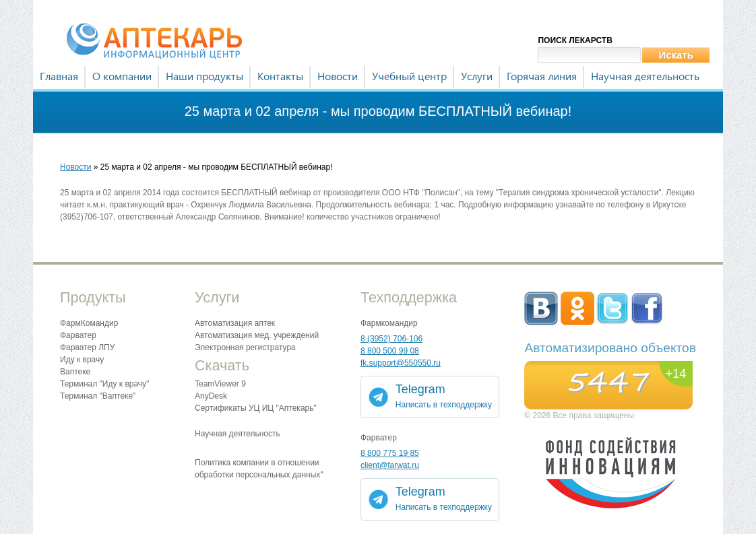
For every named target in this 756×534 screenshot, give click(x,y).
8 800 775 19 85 (390, 453)
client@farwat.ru (390, 465)
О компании (122, 76)
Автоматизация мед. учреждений (257, 335)
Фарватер (78, 335)
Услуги (477, 76)
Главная (59, 76)
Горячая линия (542, 76)
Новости (338, 76)
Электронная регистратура (245, 347)
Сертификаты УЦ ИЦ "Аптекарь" (256, 408)
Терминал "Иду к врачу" (104, 384)
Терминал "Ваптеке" (98, 396)
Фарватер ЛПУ (87, 347)
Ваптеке (75, 372)
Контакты (280, 76)
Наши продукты (204, 76)
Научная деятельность (645, 76)
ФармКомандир (89, 323)
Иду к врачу (82, 360)
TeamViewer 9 (220, 384)
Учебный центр (409, 76)
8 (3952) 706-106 (391, 339)
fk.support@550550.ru (401, 363)
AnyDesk (211, 396)
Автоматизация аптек (235, 323)
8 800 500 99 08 (390, 351)
